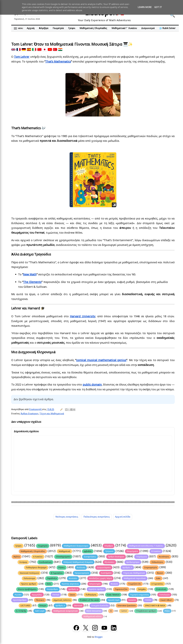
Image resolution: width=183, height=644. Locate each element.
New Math (30, 274)
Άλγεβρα (44, 28)
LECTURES (25, 606)
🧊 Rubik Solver (167, 28)
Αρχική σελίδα (123, 517)
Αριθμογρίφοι (133, 562)
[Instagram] (95, 628)
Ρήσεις (62, 568)
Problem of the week (89, 600)
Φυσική (114, 584)
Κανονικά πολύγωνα (29, 573)
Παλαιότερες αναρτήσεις (97, 517)
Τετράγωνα (141, 557)
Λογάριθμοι (52, 589)
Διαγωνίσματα (104, 568)
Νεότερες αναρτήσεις (67, 517)
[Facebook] (76, 628)
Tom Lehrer (22, 57)
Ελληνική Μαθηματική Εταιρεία (78, 562)
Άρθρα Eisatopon (29, 414)
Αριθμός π (127, 568)
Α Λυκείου (38, 557)
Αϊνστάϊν (73, 578)
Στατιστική (161, 589)
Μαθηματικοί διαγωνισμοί (76, 546)
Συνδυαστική (45, 562)
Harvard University (83, 316)
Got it (158, 7)
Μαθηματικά (64, 551)
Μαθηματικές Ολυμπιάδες (93, 28)
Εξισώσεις (109, 562)
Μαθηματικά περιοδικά (135, 578)
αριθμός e (60, 606)
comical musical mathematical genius (101, 360)
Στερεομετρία (151, 568)
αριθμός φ (73, 589)
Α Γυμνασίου (157, 584)
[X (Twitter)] (86, 628)
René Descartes (94, 611)
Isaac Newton (113, 595)
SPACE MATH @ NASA (155, 606)
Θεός (49, 584)
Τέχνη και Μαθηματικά (52, 414)
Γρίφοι (72, 28)
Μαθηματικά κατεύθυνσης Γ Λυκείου (146, 546)
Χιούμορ (23, 562)
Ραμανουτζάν (121, 589)
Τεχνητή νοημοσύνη (139, 595)
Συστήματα (106, 573)
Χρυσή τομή (114, 600)
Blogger (98, 637)
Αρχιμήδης (37, 595)
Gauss (72, 595)
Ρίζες (167, 611)
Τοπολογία (164, 595)
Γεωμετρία (58, 28)
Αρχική (31, 28)
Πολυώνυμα (29, 578)
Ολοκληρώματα (63, 557)
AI (111, 611)
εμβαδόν (88, 551)
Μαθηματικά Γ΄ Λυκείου (124, 28)
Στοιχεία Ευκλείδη (100, 606)
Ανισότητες (164, 557)
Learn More (145, 7)
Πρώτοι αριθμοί (29, 584)
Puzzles (18, 595)
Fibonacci (40, 600)
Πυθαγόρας (91, 595)
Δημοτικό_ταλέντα (62, 600)
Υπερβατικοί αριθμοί (146, 611)
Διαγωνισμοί (148, 28)
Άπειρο (43, 606)
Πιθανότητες (157, 562)
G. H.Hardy (21, 611)
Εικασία (132, 600)
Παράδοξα (52, 578)
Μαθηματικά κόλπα (92, 616)
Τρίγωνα (109, 551)
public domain (92, 385)
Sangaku (142, 589)
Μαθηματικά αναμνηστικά (65, 611)
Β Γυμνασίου (57, 573)
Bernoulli (78, 606)
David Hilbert (166, 600)
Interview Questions (127, 606)
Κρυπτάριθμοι (20, 600)
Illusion (160, 573)
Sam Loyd (40, 611)
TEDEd (148, 600)
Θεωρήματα (132, 551)
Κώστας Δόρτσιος (70, 584)
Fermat (56, 595)
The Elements (32, 282)
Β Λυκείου (156, 551)
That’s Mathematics (58, 62)
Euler (158, 578)
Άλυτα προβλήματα (27, 589)
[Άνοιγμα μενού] (18, 28)
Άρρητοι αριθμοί (96, 589)
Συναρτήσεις (90, 557)
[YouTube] (104, 628)
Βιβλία (17, 557)
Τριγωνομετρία (82, 573)
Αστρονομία (95, 584)
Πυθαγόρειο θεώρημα (36, 568)
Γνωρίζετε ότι (135, 584)
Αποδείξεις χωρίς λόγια (100, 578)
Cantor (124, 611)
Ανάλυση (81, 568)
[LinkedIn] (114, 628)
